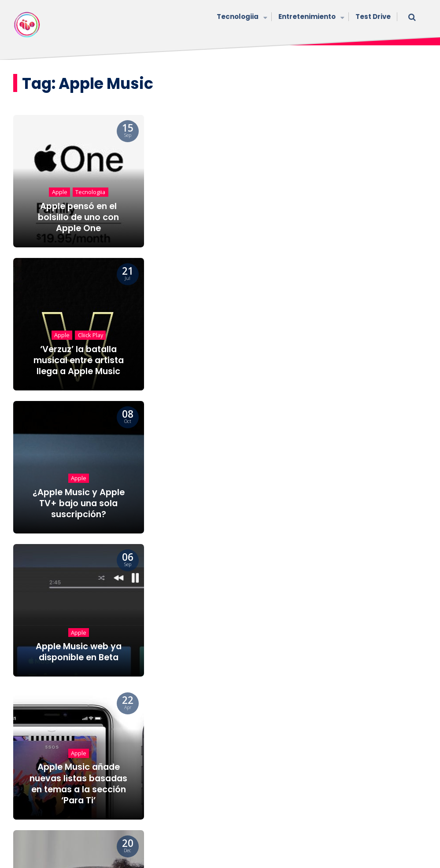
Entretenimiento (310, 17)
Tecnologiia (241, 17)
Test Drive (373, 17)
